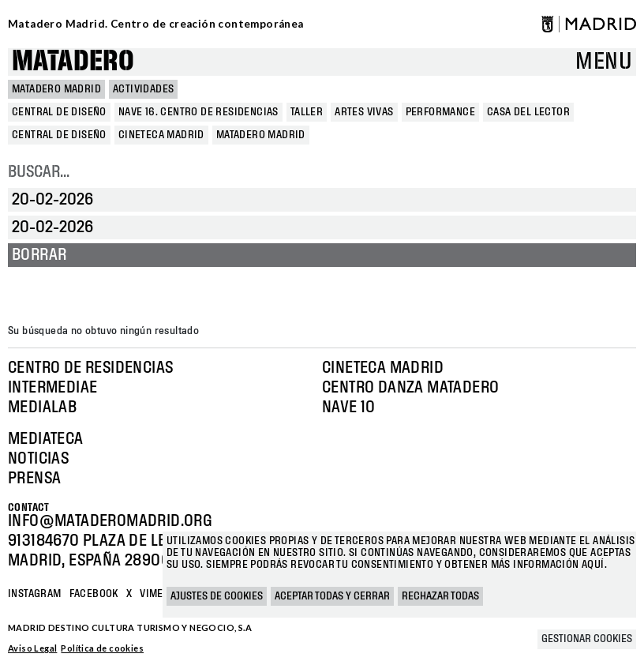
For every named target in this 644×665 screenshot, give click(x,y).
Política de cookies (102, 648)
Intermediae (52, 388)
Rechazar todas (440, 596)
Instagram (35, 594)
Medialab (42, 408)
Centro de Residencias (90, 368)
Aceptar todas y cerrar (332, 596)
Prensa (34, 479)
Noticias (38, 459)
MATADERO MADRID (56, 89)
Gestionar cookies (587, 639)
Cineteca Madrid (383, 368)
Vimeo (155, 594)
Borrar (39, 255)
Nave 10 (349, 408)
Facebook (94, 594)
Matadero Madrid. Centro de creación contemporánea (156, 24)
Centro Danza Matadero (410, 388)
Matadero (73, 62)
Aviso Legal (32, 648)
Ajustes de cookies (217, 596)
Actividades (143, 89)
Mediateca (46, 439)
